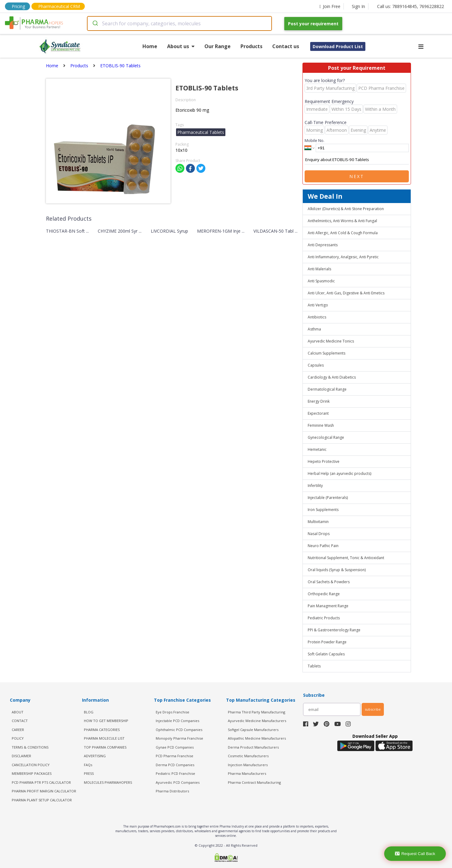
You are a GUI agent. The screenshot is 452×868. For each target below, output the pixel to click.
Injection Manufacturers (248, 765)
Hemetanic (317, 449)
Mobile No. (314, 140)
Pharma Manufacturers (247, 773)
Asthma (314, 329)
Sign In (358, 6)
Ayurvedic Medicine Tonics (331, 341)
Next (357, 176)
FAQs (88, 765)
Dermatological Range (327, 389)
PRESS (89, 773)
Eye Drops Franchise (173, 712)
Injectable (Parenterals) (328, 498)
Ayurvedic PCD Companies (178, 782)
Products (251, 46)
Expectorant (318, 413)
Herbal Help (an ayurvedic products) (339, 473)
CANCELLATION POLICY (31, 765)
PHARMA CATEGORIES (102, 730)
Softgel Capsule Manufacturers (253, 730)
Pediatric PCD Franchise (175, 773)
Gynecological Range (326, 437)
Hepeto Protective (324, 461)
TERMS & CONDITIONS (30, 747)
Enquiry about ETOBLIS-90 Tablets (357, 160)
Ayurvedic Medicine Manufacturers (257, 721)
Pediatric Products (324, 618)
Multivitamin (318, 522)
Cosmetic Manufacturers (248, 756)
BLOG (89, 712)
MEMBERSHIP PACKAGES (32, 773)
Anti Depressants (323, 245)
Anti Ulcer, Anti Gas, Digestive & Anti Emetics (346, 293)
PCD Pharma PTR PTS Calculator (41, 782)
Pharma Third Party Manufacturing (257, 712)
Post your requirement (313, 24)
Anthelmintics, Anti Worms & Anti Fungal (342, 221)
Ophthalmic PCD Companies (179, 730)
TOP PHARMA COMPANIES (105, 747)
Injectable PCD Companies (177, 721)
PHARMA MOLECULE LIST (104, 738)
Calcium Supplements (327, 353)
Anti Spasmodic (321, 281)
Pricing (18, 6)
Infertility (315, 486)
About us (181, 46)
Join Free (330, 6)
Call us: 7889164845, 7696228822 (411, 6)
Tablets (314, 666)
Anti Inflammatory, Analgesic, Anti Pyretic (343, 257)
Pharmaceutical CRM (59, 6)
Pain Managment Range (328, 606)
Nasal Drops (319, 534)
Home (150, 46)
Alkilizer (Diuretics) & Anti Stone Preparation (346, 209)
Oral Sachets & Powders (329, 582)
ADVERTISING (95, 756)
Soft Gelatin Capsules (326, 654)
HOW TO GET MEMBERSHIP (106, 721)
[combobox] (179, 23)
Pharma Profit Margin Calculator (44, 791)
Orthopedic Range (324, 594)
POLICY (18, 738)
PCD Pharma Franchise (175, 756)
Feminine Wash (321, 425)
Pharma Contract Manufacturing (254, 782)
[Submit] (95, 23)
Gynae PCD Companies (175, 747)
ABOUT (18, 712)
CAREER (18, 730)
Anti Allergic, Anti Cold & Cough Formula (343, 233)
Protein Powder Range (327, 642)
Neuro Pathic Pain (323, 546)
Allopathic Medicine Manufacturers (257, 738)
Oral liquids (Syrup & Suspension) (337, 570)
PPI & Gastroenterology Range (334, 630)
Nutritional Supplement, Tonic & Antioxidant (346, 558)
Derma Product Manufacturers (253, 747)
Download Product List (338, 46)
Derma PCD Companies (175, 765)
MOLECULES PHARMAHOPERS (108, 782)
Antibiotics (317, 317)
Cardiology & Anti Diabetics (332, 377)
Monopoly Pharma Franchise (179, 738)
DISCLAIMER (21, 756)
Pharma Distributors (172, 791)
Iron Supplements (323, 510)
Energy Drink (319, 401)
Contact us (286, 46)
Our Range (218, 46)
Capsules (316, 365)
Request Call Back (415, 854)
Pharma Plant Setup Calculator (42, 800)
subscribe (373, 709)
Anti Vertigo (318, 305)
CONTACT (20, 721)
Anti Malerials (319, 269)
